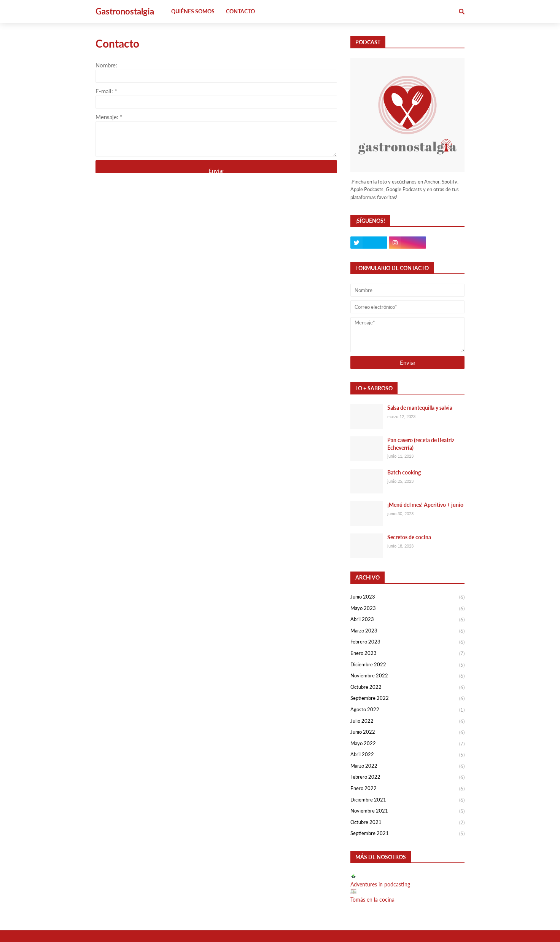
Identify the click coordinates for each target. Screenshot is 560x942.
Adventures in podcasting (380, 884)
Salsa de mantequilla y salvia (420, 408)
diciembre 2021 (407, 800)
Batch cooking (404, 472)
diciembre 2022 (407, 665)
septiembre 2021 (407, 834)
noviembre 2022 (407, 676)
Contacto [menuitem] (240, 11)
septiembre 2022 (407, 699)
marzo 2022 (407, 766)
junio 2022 (407, 733)
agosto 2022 (407, 710)
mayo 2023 (407, 609)
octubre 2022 (407, 688)
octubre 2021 (407, 823)
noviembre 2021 (407, 811)
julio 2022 (407, 722)
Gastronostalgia (125, 11)
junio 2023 (407, 597)
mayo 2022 (407, 744)
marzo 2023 (407, 631)
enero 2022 (407, 789)
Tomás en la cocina (372, 900)
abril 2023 (407, 620)
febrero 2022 (407, 778)
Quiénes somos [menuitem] (193, 11)
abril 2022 (407, 755)
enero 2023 (407, 654)
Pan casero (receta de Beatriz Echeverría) (421, 444)
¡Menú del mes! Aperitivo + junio (425, 505)
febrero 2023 (407, 642)
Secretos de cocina (409, 537)
